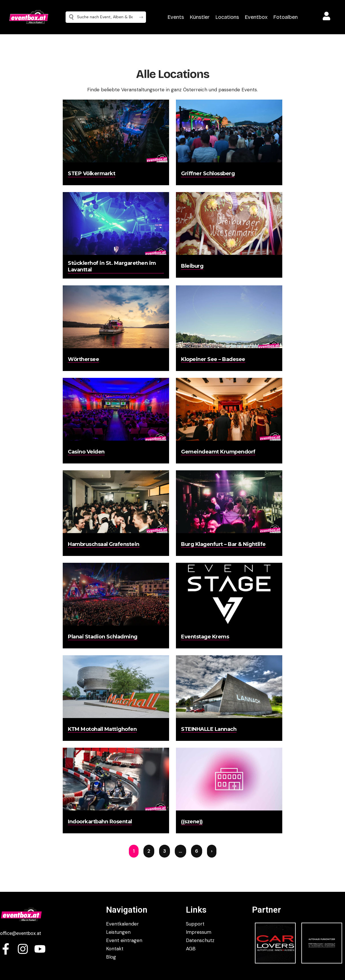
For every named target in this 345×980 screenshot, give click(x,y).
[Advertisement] (31, 154)
